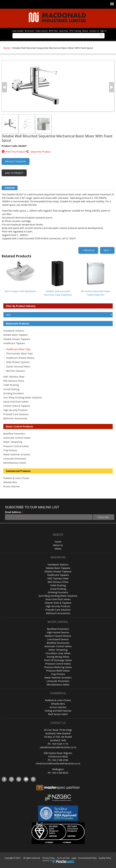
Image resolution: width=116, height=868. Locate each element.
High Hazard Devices (58, 632)
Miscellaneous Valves (15, 463)
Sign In (103, 31)
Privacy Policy (49, 858)
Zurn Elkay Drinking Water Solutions (23, 398)
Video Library (42, 31)
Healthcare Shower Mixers (20, 358)
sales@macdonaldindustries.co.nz (58, 747)
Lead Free (63, 31)
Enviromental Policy (88, 858)
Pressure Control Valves (16, 446)
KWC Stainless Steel (14, 377)
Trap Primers (10, 450)
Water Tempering (13, 442)
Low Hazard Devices (58, 639)
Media (58, 549)
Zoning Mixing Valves (58, 657)
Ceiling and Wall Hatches (58, 711)
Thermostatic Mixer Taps (19, 353)
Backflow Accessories (58, 643)
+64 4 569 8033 (60, 773)
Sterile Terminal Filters (18, 367)
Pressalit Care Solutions (16, 414)
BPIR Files (53, 31)
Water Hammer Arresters (17, 454)
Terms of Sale (63, 858)
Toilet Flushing (11, 385)
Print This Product (15, 152)
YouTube (26, 779)
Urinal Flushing (11, 389)
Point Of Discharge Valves (58, 660)
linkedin (19, 779)
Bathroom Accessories (15, 418)
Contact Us (94, 31)
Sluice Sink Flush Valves (16, 402)
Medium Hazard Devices (58, 636)
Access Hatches (12, 486)
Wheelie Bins (10, 482)
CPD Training (75, 31)
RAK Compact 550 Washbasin (20, 291)
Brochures (30, 31)
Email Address (14, 512)
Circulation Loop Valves (58, 653)
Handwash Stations (14, 331)
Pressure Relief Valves (58, 671)
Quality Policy (105, 858)
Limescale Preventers (15, 459)
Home (7, 48)
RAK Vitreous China (14, 381)
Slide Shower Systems (18, 362)
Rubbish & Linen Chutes (16, 478)
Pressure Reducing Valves (58, 667)
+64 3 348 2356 (60, 760)
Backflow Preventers (14, 434)
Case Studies (18, 31)
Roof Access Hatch (58, 714)
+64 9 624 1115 (60, 744)
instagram (12, 779)
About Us (58, 545)
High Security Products (16, 410)
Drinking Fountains (13, 393)
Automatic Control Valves (17, 438)
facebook (4, 779)
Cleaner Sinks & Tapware (17, 406)
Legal (74, 858)
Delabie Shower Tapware (17, 339)
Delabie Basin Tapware (16, 335)
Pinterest (33, 779)
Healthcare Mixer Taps (18, 349)
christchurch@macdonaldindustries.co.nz (58, 763)
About (85, 31)
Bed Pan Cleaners (16, 371)
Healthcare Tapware (14, 343)
